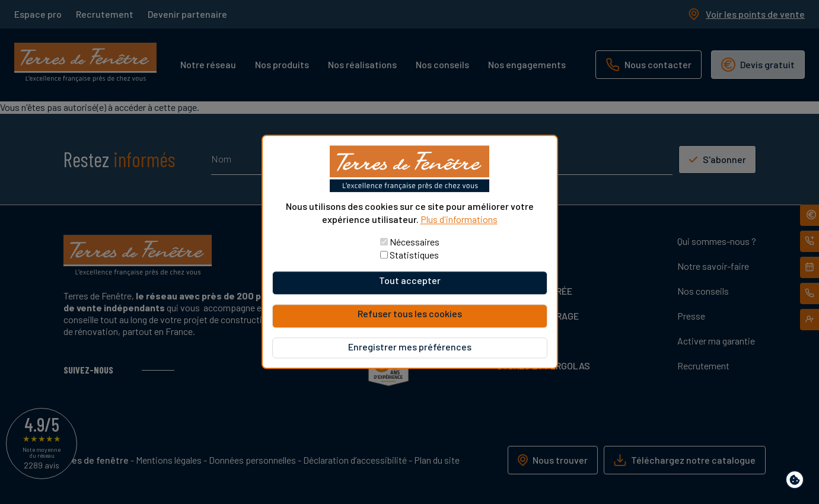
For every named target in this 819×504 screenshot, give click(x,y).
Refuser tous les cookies (410, 314)
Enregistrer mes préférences (410, 347)
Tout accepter (410, 281)
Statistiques (414, 255)
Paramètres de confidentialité (797, 482)
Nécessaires (415, 242)
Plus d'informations (459, 219)
